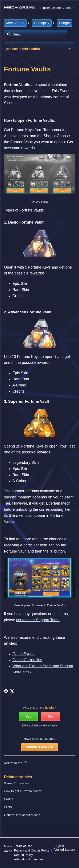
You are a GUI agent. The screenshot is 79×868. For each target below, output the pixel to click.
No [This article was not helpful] (50, 717)
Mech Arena (15, 23)
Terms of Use (23, 846)
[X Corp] (12, 691)
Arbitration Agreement (29, 859)
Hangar (64, 23)
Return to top (16, 762)
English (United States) (57, 8)
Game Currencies (16, 783)
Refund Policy (24, 855)
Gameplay (42, 23)
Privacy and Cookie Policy (32, 850)
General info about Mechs (22, 815)
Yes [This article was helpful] (29, 717)
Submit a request (40, 747)
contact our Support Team (38, 620)
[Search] (36, 34)
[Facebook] (6, 691)
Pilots (8, 807)
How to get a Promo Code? (23, 791)
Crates (9, 799)
